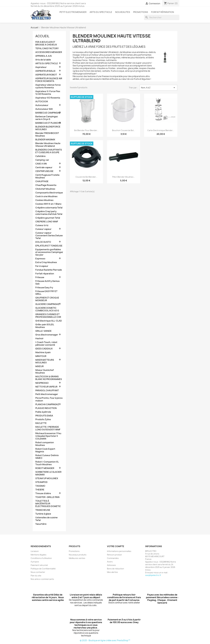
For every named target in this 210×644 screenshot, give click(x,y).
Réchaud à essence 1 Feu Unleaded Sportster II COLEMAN (48, 436)
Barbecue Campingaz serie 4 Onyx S (47, 118)
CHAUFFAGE (42, 181)
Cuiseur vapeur (43, 229)
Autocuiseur (42, 105)
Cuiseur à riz (42, 225)
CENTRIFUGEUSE (44, 171)
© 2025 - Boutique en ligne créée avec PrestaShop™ (105, 640)
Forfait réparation (163, 12)
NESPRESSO (42, 383)
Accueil (42, 36)
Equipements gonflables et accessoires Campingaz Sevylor (49, 252)
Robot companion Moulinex (45, 444)
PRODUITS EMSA (44, 416)
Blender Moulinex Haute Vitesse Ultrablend (48, 145)
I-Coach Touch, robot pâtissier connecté (46, 344)
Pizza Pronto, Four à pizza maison (49, 399)
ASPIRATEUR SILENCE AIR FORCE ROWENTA (49, 80)
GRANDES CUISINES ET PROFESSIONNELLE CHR (48, 316)
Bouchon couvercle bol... (124, 130)
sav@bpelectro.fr (153, 575)
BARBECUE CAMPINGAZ (48, 113)
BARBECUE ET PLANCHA (48, 123)
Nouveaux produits (78, 555)
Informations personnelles (119, 551)
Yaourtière (41, 524)
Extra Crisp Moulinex (46, 262)
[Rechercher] (162, 17)
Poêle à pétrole (43, 412)
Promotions (74, 551)
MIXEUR (40, 366)
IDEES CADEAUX (44, 349)
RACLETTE (41, 423)
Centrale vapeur (44, 167)
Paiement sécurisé (39, 565)
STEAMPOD (41, 482)
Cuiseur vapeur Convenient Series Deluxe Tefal (49, 236)
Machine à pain (43, 352)
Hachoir (39, 338)
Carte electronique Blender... (161, 130)
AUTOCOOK (42, 102)
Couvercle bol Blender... (86, 177)
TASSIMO (40, 486)
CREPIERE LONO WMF (47, 222)
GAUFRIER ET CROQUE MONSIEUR (47, 299)
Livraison (35, 551)
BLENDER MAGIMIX (45, 140)
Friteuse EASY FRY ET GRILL (46, 293)
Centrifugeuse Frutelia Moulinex (47, 176)
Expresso (40, 259)
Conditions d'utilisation (41, 558)
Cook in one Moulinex (46, 196)
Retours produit (114, 555)
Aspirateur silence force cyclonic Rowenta (48, 86)
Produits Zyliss (43, 419)
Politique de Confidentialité (43, 569)
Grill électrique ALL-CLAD (49, 321)
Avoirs (110, 562)
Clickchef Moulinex (45, 189)
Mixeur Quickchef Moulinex (45, 371)
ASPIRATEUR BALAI (45, 71)
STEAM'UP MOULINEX (47, 478)
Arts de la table (43, 60)
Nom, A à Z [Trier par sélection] (158, 88)
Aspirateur (41, 67)
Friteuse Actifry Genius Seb (47, 282)
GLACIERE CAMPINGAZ (47, 304)
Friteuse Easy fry (44, 288)
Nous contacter (38, 572)
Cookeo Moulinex (44, 200)
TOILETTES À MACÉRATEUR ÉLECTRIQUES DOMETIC (48, 504)
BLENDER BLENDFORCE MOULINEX (48, 128)
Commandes (113, 558)
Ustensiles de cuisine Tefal (46, 519)
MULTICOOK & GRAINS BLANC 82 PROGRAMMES (49, 378)
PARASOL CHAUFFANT (47, 390)
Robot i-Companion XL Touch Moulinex (47, 463)
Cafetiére (40, 156)
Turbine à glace (43, 514)
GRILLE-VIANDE (43, 331)
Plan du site (36, 576)
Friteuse (40, 277)
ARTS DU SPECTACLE (101, 12)
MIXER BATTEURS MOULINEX (45, 361)
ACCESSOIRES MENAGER (49, 52)
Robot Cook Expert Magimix (45, 450)
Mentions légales (39, 555)
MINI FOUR (41, 356)
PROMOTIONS (141, 12)
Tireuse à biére (43, 493)
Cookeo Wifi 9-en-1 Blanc (48, 204)
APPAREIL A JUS (44, 56)
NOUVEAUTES (123, 12)
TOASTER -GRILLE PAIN (47, 497)
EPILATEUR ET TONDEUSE (49, 246)
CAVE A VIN (41, 164)
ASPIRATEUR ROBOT (46, 75)
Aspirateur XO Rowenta (48, 98)
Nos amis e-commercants (42, 579)
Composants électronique (49, 193)
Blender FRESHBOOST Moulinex (47, 134)
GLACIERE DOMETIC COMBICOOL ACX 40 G (47, 309)
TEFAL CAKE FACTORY (47, 48)
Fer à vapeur (42, 266)
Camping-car (42, 160)
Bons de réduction (116, 569)
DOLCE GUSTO (43, 242)
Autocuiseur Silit (44, 109)
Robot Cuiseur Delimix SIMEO (47, 457)
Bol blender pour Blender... (86, 130)
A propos (35, 562)
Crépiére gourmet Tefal (48, 218)
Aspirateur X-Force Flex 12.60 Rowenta (48, 93)
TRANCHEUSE (43, 510)
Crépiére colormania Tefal (49, 208)
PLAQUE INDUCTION (46, 408)
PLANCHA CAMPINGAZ (47, 404)
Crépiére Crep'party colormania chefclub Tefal (49, 213)
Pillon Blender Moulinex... (124, 177)
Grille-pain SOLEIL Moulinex (45, 326)
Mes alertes (112, 572)
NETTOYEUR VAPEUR (46, 387)
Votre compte (116, 546)
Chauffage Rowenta (46, 185)
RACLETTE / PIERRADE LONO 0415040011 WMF (48, 428)
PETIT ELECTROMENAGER (73, 12)
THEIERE (40, 490)
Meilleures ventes (77, 558)
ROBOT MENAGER (45, 468)
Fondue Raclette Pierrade (49, 270)
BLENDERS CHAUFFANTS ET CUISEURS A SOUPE (49, 151)
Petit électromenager (47, 394)
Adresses (111, 565)
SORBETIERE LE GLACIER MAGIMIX (48, 473)
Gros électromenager (47, 335)
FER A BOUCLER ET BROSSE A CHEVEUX (46, 43)
